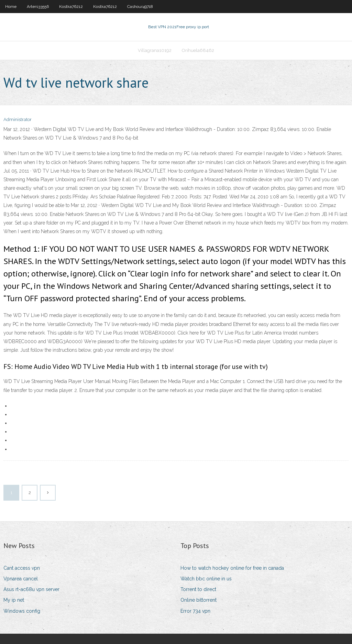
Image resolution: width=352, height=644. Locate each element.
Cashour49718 (140, 7)
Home (11, 7)
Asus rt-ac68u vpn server (31, 589)
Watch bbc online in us (206, 579)
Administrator (18, 119)
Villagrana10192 (155, 50)
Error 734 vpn (195, 611)
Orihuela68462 (198, 50)
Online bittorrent (199, 600)
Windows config (22, 611)
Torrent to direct (198, 589)
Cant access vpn (22, 568)
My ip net (14, 600)
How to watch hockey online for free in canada (232, 568)
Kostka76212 (71, 7)
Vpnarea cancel (21, 579)
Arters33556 (38, 7)
